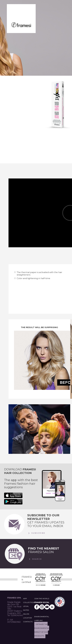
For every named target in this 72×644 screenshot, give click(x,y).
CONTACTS (28, 622)
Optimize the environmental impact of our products (42, 630)
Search (35, 559)
